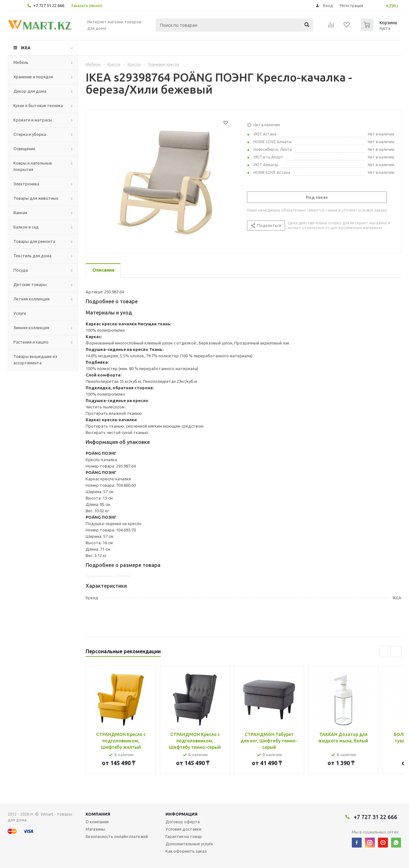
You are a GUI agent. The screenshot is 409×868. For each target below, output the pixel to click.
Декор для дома (30, 91)
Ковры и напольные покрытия (33, 166)
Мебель (21, 62)
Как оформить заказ (186, 851)
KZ (389, 6)
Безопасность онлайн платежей (117, 836)
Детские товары (30, 284)
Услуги (20, 313)
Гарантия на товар (184, 836)
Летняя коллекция (31, 299)
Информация (181, 814)
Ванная (20, 213)
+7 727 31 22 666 (49, 5)
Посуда (21, 270)
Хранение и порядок (33, 77)
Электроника (26, 184)
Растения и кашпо (31, 342)
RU (395, 6)
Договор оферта (183, 822)
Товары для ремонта (34, 241)
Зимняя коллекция (31, 328)
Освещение (24, 149)
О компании (97, 822)
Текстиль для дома (32, 256)
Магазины (95, 829)
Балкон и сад (26, 227)
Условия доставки (183, 829)
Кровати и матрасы (33, 120)
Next (396, 651)
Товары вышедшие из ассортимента (35, 360)
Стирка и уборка (30, 134)
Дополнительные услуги (189, 844)
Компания (98, 814)
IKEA (26, 48)
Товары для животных (36, 198)
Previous (385, 651)
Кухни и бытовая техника (38, 105)
